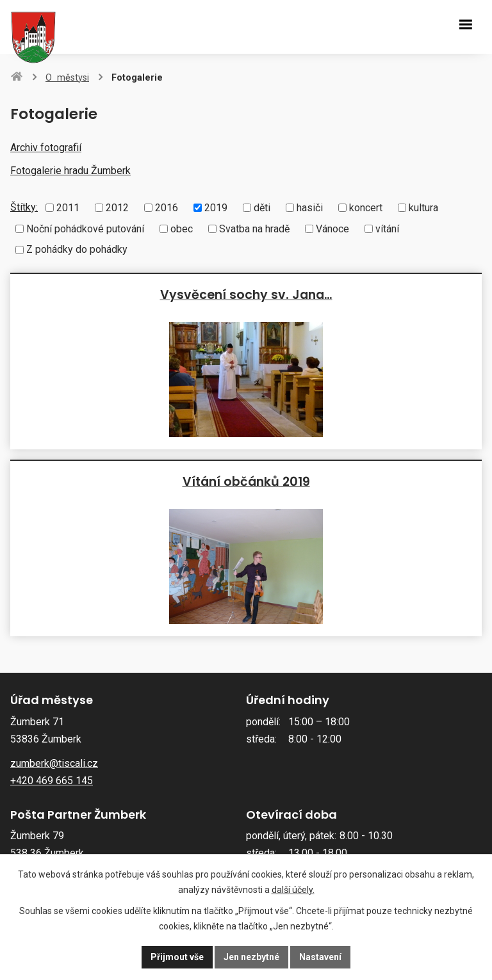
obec (182, 228)
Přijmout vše (177, 957)
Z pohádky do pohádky (77, 249)
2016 (167, 208)
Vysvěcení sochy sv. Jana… (246, 294)
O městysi (67, 78)
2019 (216, 208)
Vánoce (332, 228)
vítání (387, 228)
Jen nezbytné (251, 957)
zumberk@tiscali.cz (54, 763)
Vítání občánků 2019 (246, 481)
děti (262, 208)
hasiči (310, 208)
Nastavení (320, 957)
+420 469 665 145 (52, 781)
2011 (68, 208)
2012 (117, 208)
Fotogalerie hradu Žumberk (70, 171)
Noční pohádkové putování (85, 228)
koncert (366, 208)
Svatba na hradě (254, 228)
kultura (423, 208)
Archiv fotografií (46, 148)
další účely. (293, 890)
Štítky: (24, 207)
